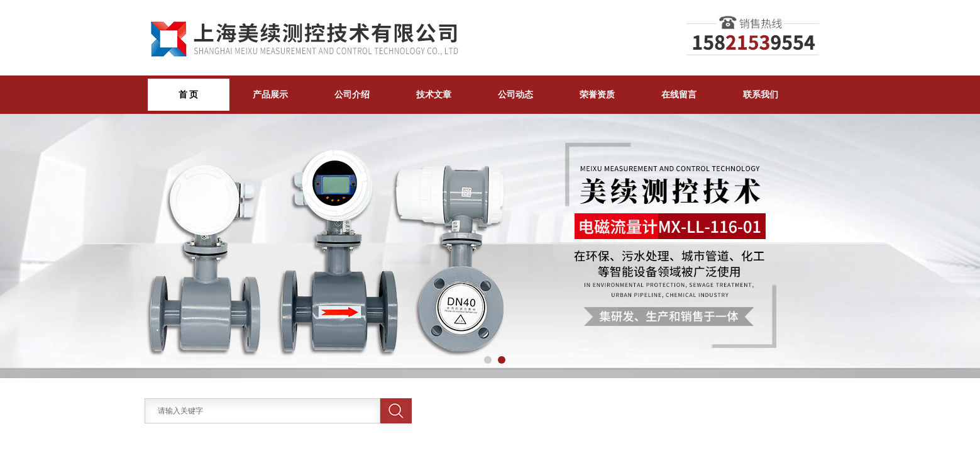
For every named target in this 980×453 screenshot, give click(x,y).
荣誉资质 (597, 94)
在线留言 (679, 94)
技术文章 (434, 94)
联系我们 (761, 94)
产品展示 (270, 94)
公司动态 (515, 94)
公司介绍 (352, 94)
